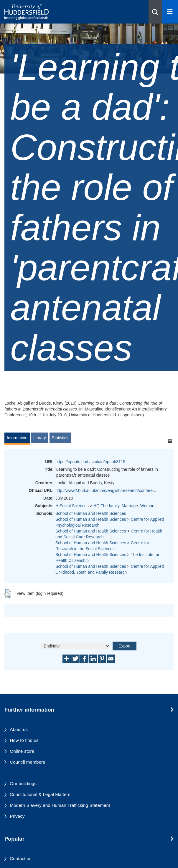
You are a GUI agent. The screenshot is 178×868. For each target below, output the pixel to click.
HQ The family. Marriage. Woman (124, 506)
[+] (170, 441)
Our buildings (23, 783)
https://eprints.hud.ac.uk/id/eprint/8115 (90, 462)
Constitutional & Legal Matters (40, 794)
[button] (155, 12)
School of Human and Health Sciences (91, 513)
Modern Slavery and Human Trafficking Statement (60, 805)
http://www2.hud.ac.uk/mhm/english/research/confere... (106, 490)
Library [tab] (40, 438)
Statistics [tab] (60, 438)
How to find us (24, 740)
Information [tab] (17, 438)
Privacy (17, 816)
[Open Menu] (170, 12)
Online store (22, 751)
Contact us (21, 858)
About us (19, 729)
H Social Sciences (72, 506)
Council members (27, 762)
